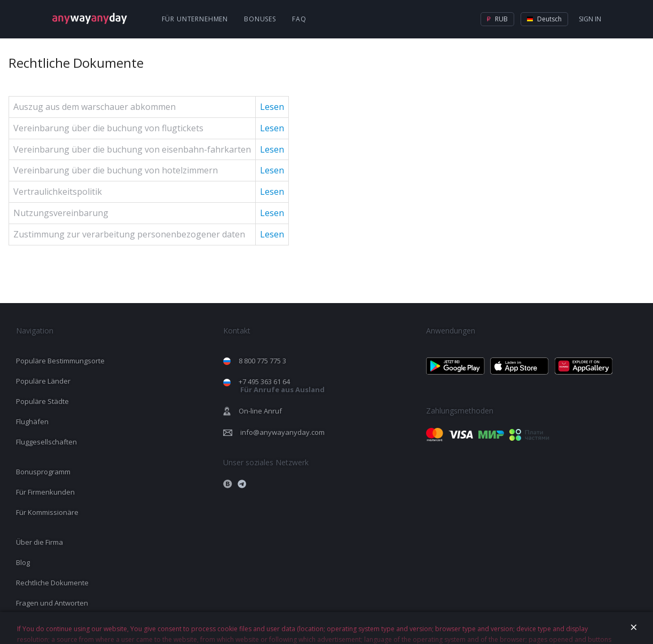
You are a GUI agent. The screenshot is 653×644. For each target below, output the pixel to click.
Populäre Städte (42, 401)
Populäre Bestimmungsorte (60, 361)
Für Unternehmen (195, 19)
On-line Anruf (260, 411)
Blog (23, 562)
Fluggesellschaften (46, 442)
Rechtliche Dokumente (52, 583)
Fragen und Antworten (52, 603)
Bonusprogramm (43, 472)
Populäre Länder (43, 381)
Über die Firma (40, 542)
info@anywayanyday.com (282, 432)
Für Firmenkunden (45, 492)
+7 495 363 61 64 (282, 385)
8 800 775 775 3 (262, 361)
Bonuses (260, 19)
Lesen (272, 107)
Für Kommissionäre (47, 512)
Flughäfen (32, 422)
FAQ (299, 19)
